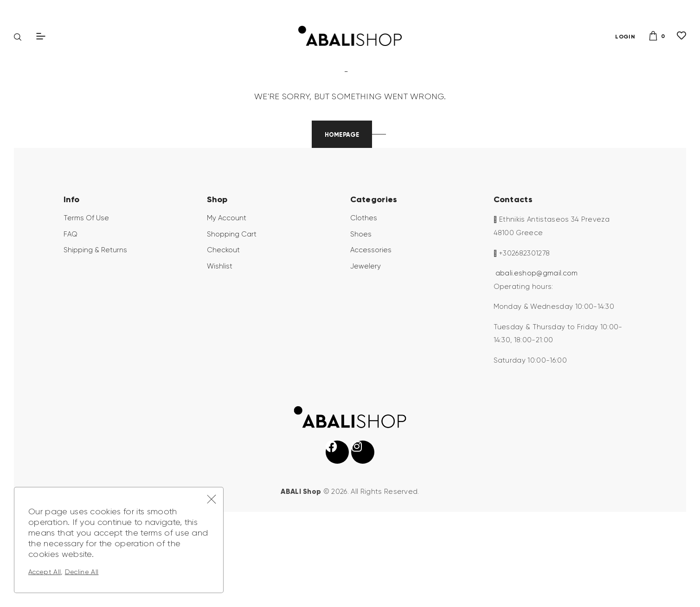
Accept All (45, 572)
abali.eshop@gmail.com (537, 345)
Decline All (82, 572)
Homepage (342, 206)
